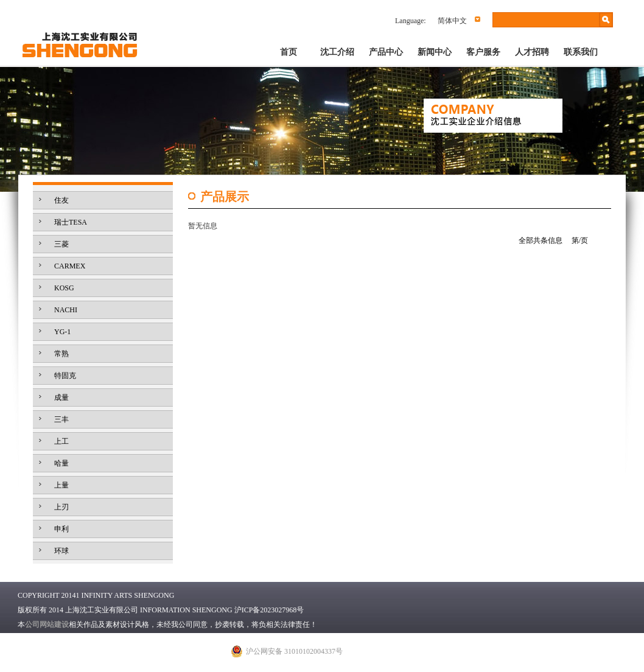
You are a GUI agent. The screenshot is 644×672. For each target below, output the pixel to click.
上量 (61, 485)
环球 (61, 551)
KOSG (64, 288)
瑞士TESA (71, 222)
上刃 (61, 507)
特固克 (65, 376)
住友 (61, 200)
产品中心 (386, 52)
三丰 (61, 419)
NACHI (66, 310)
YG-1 (62, 332)
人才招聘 (532, 52)
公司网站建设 (47, 625)
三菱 (61, 244)
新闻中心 (435, 52)
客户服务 (483, 52)
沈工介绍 (337, 52)
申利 (61, 529)
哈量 (61, 463)
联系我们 (581, 52)
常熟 (61, 354)
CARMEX (70, 266)
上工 (61, 441)
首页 (289, 52)
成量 (61, 397)
